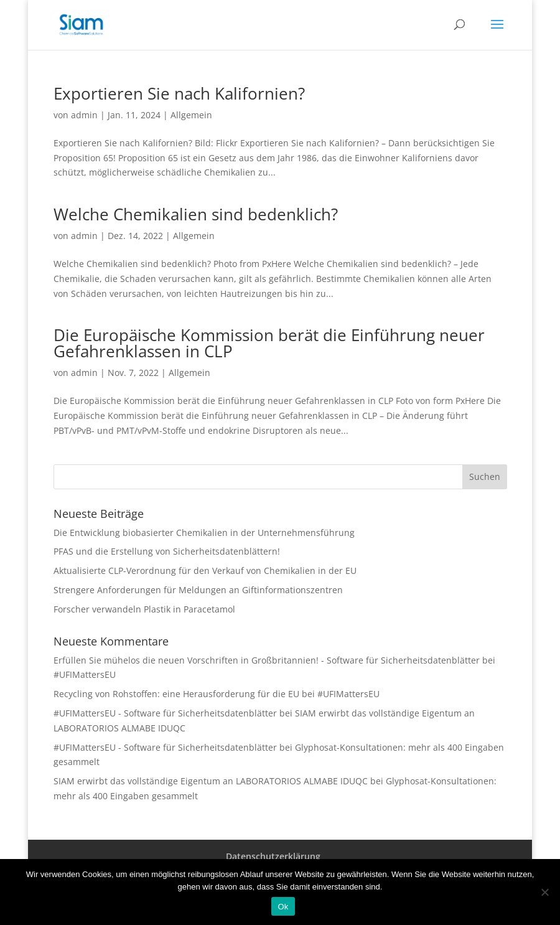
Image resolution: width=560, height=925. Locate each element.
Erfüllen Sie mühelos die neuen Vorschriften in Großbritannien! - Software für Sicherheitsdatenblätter (267, 660)
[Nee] (544, 892)
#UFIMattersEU (85, 674)
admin (84, 115)
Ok (283, 907)
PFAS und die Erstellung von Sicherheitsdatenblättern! (167, 551)
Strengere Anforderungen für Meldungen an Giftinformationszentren (198, 590)
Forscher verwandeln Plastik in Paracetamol (144, 609)
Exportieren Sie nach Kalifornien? (179, 93)
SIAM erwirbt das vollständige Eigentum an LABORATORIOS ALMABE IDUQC (211, 781)
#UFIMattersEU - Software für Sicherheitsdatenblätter (165, 713)
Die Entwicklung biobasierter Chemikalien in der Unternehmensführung (204, 533)
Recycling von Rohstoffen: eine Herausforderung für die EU (176, 694)
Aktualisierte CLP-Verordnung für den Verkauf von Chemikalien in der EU (205, 570)
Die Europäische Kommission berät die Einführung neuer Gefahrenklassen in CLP (269, 343)
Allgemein (191, 115)
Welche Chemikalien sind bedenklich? (196, 214)
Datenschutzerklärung (273, 856)
